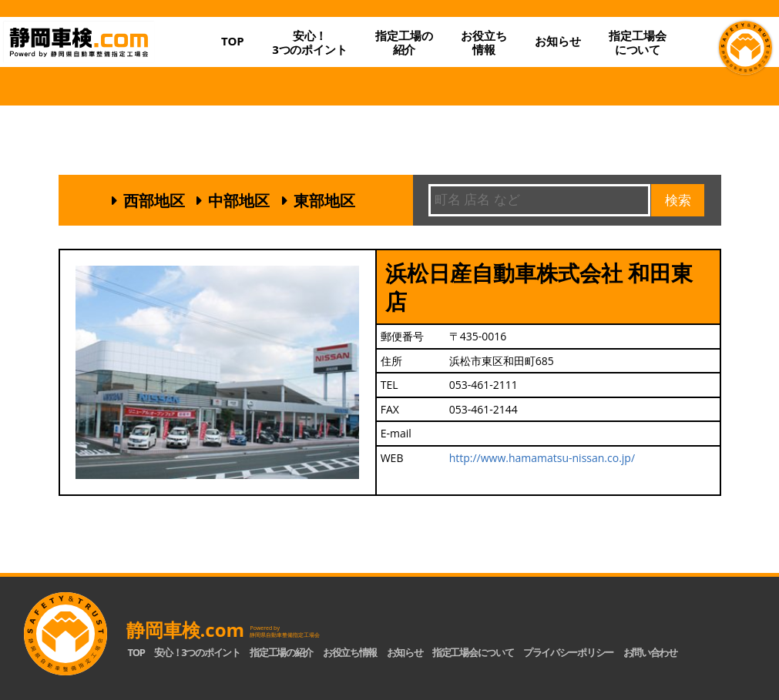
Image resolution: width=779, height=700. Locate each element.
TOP (233, 41)
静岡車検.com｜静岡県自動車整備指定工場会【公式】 (105, 55)
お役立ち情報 (484, 42)
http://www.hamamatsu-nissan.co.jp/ (542, 458)
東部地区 (324, 201)
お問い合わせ (650, 652)
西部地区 (154, 201)
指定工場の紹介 (281, 652)
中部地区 (239, 201)
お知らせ (557, 41)
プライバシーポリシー (568, 652)
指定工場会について (637, 42)
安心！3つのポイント (310, 42)
